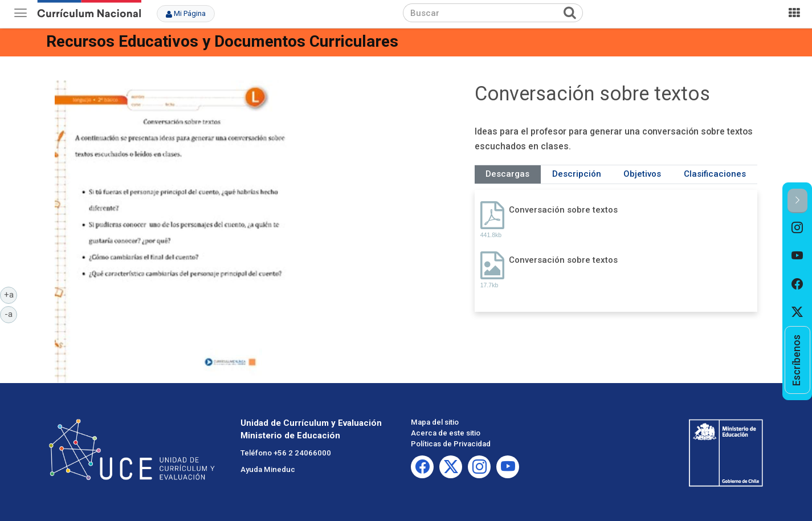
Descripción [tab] (577, 174)
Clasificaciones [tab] (715, 174)
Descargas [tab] (507, 174)
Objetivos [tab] (642, 174)
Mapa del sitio (435, 422)
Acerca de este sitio (446, 433)
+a (11, 294)
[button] (797, 201)
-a (11, 314)
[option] (797, 227)
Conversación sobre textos (563, 210)
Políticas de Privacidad (451, 444)
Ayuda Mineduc (268, 469)
